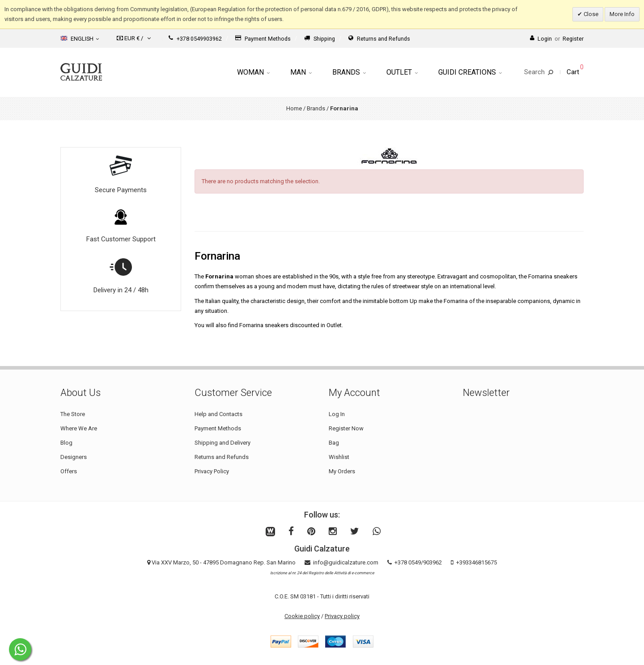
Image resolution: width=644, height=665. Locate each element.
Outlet (402, 72)
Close (590, 14)
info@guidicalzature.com (346, 562)
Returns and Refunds (379, 39)
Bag (334, 443)
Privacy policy (342, 616)
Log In (337, 414)
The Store (73, 414)
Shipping (320, 39)
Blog (66, 443)
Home (294, 108)
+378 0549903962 (195, 39)
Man (301, 72)
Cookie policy (302, 616)
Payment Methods (263, 39)
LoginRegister (557, 39)
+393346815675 (477, 562)
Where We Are (79, 428)
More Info (622, 14)
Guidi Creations (470, 72)
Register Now (346, 428)
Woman (253, 72)
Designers (74, 457)
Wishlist (339, 457)
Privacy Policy (212, 471)
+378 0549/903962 (418, 562)
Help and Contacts (218, 414)
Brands (349, 72)
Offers (69, 471)
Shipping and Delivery (222, 443)
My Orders (342, 471)
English (80, 38)
